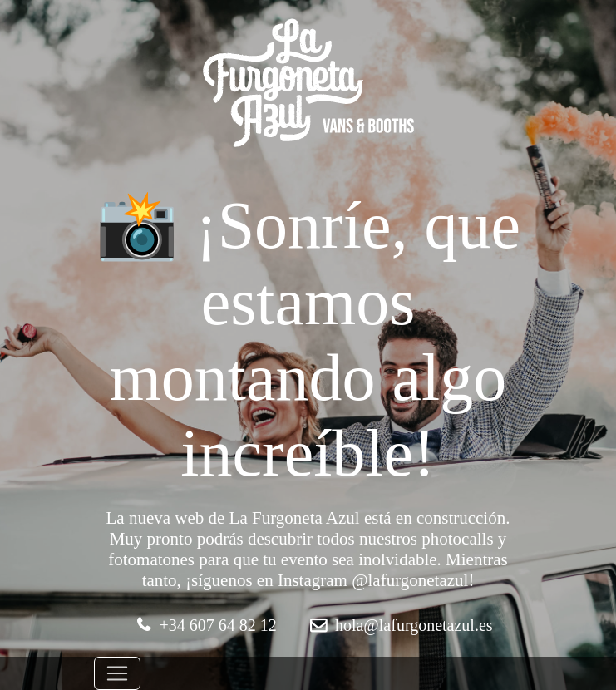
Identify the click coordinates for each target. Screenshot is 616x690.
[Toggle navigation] (117, 673)
